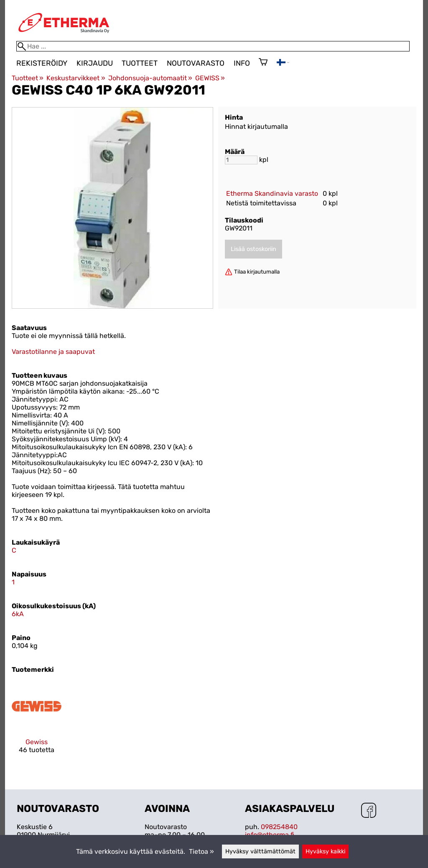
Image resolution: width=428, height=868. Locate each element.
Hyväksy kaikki (325, 851)
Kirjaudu (95, 63)
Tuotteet (140, 63)
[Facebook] (369, 811)
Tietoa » (201, 851)
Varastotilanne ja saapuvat (53, 352)
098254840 (279, 827)
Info (242, 63)
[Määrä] (241, 160)
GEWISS (210, 78)
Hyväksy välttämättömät (260, 851)
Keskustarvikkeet (76, 78)
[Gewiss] (37, 725)
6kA (18, 614)
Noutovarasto (196, 63)
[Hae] (213, 46)
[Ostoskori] (263, 63)
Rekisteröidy (42, 63)
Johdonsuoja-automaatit (150, 78)
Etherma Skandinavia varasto (272, 193)
